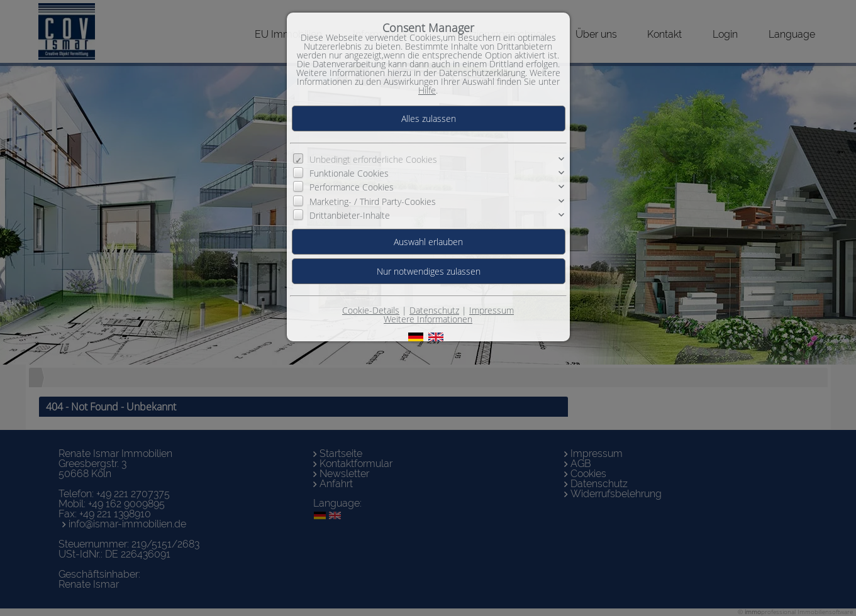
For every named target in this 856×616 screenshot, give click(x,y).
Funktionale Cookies (349, 173)
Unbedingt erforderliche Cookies (373, 159)
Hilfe (427, 90)
